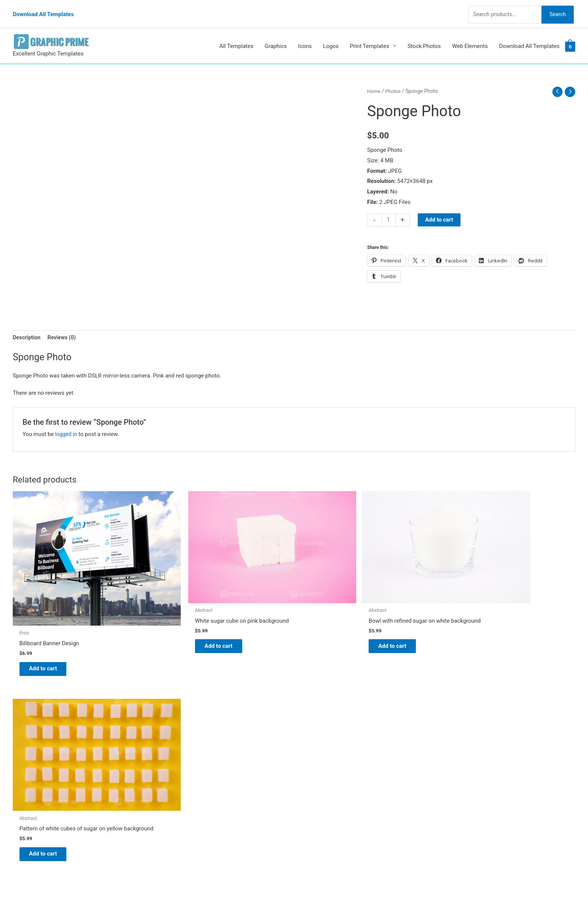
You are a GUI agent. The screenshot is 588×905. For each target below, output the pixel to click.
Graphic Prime (319, 719)
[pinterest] (31, 721)
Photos (394, 82)
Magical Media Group (433, 885)
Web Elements (470, 37)
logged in (67, 426)
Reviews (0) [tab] (64, 329)
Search (556, 9)
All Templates (236, 37)
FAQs (308, 751)
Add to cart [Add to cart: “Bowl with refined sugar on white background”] (334, 616)
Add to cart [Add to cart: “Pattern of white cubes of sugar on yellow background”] (476, 622)
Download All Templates (43, 9)
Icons (305, 37)
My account (316, 761)
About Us (313, 740)
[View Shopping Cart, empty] (570, 37)
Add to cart (440, 211)
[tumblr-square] (29, 736)
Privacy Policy (319, 782)
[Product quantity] (389, 211)
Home (374, 82)
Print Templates (370, 37)
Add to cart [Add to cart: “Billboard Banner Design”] (49, 634)
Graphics (276, 37)
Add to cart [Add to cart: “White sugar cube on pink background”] (191, 616)
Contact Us (315, 772)
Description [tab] (27, 329)
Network (361, 885)
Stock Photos (424, 37)
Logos (331, 37)
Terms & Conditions (326, 793)
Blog (307, 730)
